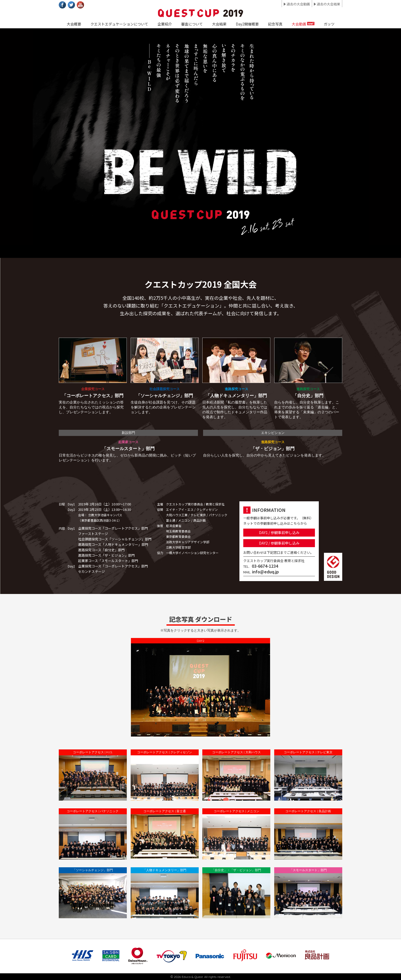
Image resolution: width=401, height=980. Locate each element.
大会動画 (299, 24)
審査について (192, 24)
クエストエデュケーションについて (119, 24)
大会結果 (219, 24)
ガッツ (329, 24)
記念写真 (275, 24)
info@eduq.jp (265, 572)
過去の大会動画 (298, 4)
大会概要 (74, 24)
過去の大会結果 (328, 4)
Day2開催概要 (247, 24)
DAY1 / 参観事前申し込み (279, 532)
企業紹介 (165, 24)
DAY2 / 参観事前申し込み (279, 543)
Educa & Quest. (193, 977)
